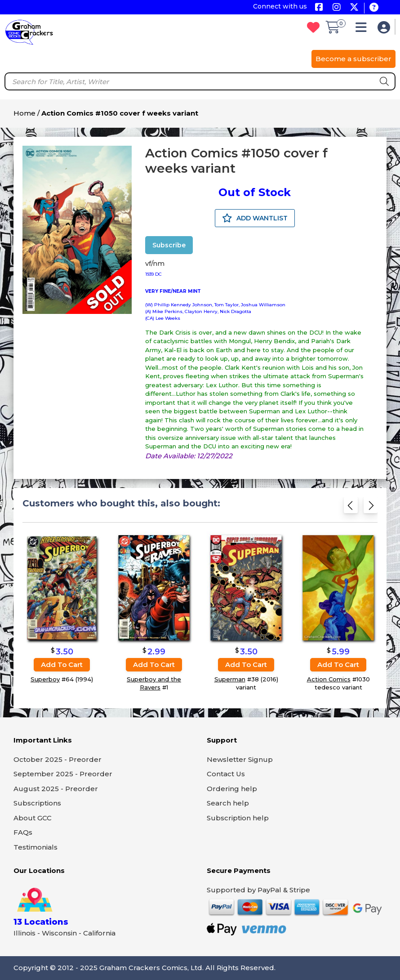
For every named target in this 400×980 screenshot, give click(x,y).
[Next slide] (371, 508)
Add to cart (62, 665)
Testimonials (36, 847)
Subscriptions (37, 803)
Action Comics (329, 679)
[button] (363, 29)
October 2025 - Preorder (58, 759)
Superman (230, 679)
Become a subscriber (353, 59)
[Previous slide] (351, 508)
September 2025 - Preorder (63, 774)
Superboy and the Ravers (154, 683)
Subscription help (238, 818)
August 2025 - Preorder (56, 789)
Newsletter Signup (240, 759)
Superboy (45, 679)
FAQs (23, 832)
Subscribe (169, 245)
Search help (228, 803)
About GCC (33, 818)
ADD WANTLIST (255, 218)
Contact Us (226, 774)
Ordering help (232, 789)
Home (24, 113)
